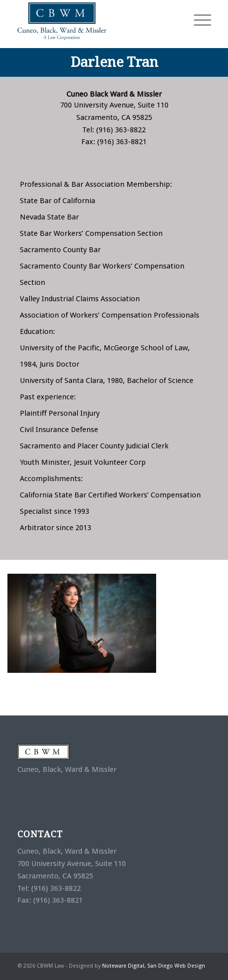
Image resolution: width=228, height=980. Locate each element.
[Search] (174, 20)
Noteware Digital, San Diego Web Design (154, 966)
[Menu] (198, 20)
